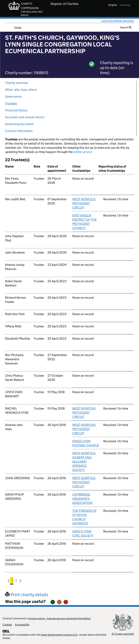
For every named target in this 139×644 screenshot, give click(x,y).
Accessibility (22, 625)
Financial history (16, 110)
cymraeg (125, 5)
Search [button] (126, 27)
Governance (13, 97)
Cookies (7, 625)
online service (83, 152)
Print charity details (27, 595)
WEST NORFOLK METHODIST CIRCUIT (84, 203)
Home (18, 27)
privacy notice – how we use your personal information (60, 618)
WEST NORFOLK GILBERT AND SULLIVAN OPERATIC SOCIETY (84, 462)
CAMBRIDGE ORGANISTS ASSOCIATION (82, 499)
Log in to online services (118, 21)
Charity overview (17, 83)
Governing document (19, 124)
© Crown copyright (123, 634)
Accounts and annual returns (25, 117)
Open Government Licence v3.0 (59, 635)
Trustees (11, 103)
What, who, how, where (21, 90)
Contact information (19, 131)
